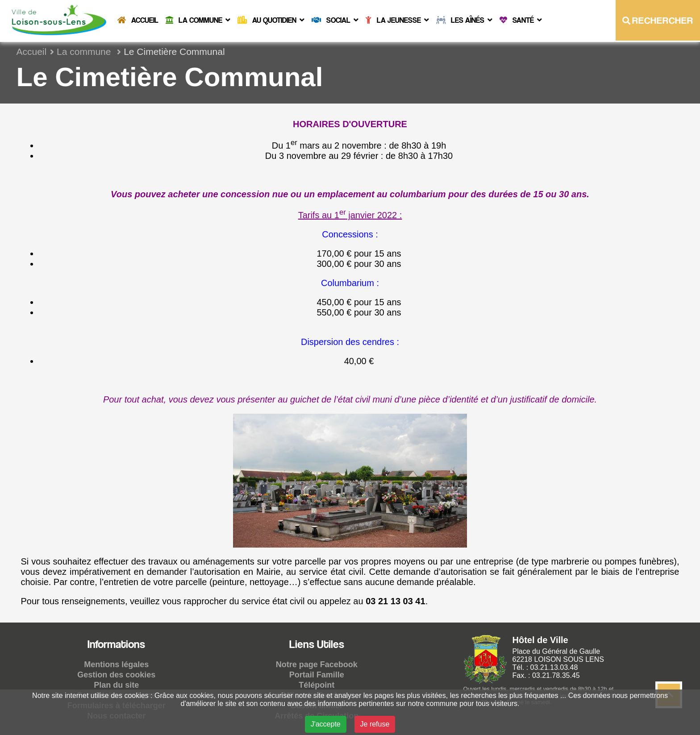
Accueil (138, 20)
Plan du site (116, 685)
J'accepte (326, 724)
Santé (521, 20)
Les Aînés (464, 20)
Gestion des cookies (116, 675)
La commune (198, 20)
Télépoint (317, 685)
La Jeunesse (397, 20)
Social (335, 20)
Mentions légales (116, 664)
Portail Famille (317, 675)
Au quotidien (271, 20)
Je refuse (375, 724)
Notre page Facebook (317, 664)
